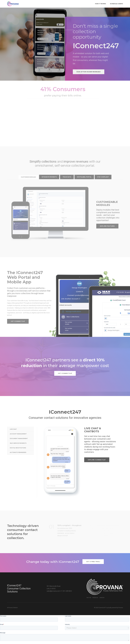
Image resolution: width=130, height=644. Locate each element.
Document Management (19, 431)
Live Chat (13, 421)
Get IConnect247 (18, 314)
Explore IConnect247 (97, 452)
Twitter (89, 590)
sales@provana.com (53, 583)
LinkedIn (102, 590)
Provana (121, 600)
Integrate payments (49, 169)
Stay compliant (103, 169)
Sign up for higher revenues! (89, 64)
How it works (100, 4)
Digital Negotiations (18, 440)
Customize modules (28, 169)
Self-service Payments (18, 435)
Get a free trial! (93, 554)
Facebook (95, 590)
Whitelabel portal (84, 169)
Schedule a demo (116, 4)
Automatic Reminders (18, 445)
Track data (67, 169)
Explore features (107, 218)
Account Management (18, 426)
